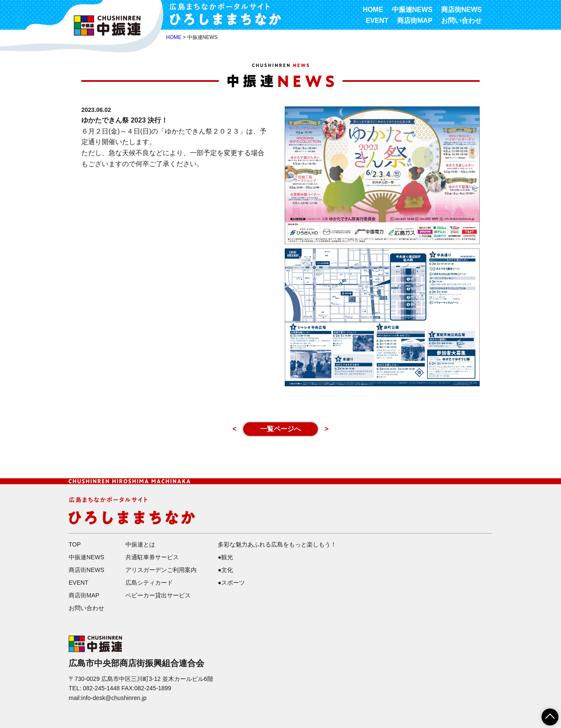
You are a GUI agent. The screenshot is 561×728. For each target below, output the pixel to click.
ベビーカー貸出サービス (158, 595)
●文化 (225, 570)
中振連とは (140, 544)
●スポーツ (231, 583)
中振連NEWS (412, 10)
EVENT (377, 21)
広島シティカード (149, 583)
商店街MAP (415, 21)
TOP (75, 544)
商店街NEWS (461, 10)
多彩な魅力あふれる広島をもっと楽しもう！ (277, 544)
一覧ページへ (280, 429)
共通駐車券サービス (152, 557)
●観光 (225, 557)
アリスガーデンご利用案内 (161, 570)
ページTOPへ (545, 714)
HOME (373, 10)
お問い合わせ (461, 21)
